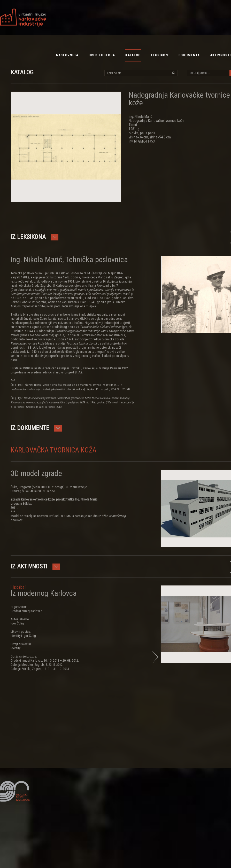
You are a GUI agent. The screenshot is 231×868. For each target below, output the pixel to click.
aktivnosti (221, 55)
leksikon (160, 55)
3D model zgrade (36, 473)
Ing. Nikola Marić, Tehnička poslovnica (69, 259)
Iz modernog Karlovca (44, 593)
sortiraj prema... (200, 73)
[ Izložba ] (18, 587)
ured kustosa (102, 55)
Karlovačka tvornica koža (53, 450)
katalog (133, 55)
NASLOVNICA (67, 55)
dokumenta (189, 55)
